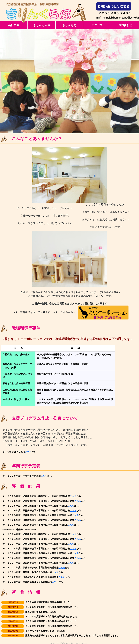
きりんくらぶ (42, 25)
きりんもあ (69, 25)
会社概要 (14, 25)
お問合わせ (125, 25)
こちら (28, 452)
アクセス (97, 25)
